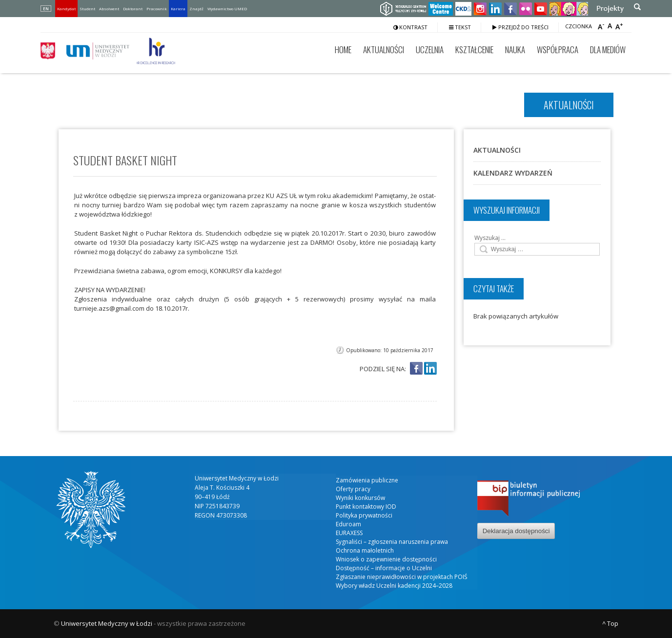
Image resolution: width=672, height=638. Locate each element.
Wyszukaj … (490, 238)
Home (343, 50)
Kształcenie (474, 50)
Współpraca (558, 50)
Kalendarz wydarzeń (513, 173)
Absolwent (109, 9)
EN (46, 9)
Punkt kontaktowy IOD (366, 507)
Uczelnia (430, 50)
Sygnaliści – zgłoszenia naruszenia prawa (392, 542)
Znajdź (196, 9)
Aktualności (384, 50)
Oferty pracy (353, 489)
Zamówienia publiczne (367, 480)
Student (87, 9)
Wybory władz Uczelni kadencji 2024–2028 (394, 586)
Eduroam (348, 524)
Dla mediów (608, 50)
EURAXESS (349, 533)
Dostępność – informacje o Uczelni (384, 568)
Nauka (515, 50)
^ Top (610, 623)
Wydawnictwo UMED (227, 9)
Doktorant (133, 9)
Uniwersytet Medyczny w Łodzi (107, 623)
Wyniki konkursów (360, 498)
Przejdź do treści (520, 27)
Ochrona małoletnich (365, 550)
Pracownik (157, 9)
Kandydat (66, 9)
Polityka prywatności (364, 515)
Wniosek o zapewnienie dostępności (386, 559)
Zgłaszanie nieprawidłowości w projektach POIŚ (402, 577)
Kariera (178, 9)
